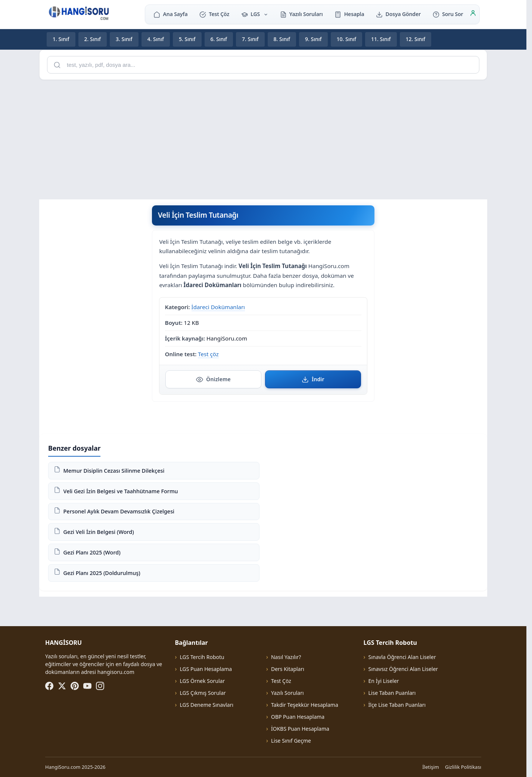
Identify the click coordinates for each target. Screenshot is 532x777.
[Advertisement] (263, 138)
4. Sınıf (156, 39)
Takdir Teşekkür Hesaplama (305, 705)
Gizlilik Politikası (463, 767)
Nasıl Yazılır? (286, 657)
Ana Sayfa (170, 14)
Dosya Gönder (398, 14)
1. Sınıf (61, 39)
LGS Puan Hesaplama (206, 669)
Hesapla (349, 14)
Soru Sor (448, 14)
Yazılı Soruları (301, 14)
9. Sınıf (313, 39)
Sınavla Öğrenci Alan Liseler (402, 657)
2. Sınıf (93, 39)
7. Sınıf (250, 39)
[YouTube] (87, 686)
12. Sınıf (416, 39)
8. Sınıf (282, 39)
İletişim (431, 767)
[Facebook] (49, 686)
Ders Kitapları (288, 669)
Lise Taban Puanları (392, 693)
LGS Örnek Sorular (202, 681)
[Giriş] (473, 14)
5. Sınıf (187, 39)
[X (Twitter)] (62, 686)
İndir (313, 379)
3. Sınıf (124, 39)
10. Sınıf (347, 39)
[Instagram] (100, 686)
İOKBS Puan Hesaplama (300, 729)
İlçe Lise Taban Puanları (397, 705)
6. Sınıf (219, 39)
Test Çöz (214, 14)
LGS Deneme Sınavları (206, 705)
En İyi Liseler (384, 681)
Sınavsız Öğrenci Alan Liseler (403, 669)
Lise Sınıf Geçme (291, 741)
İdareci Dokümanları (218, 307)
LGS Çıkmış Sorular (203, 693)
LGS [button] (255, 14)
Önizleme (213, 379)
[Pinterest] (75, 686)
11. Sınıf (381, 39)
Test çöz (208, 354)
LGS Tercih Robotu (202, 657)
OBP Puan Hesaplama (298, 717)
